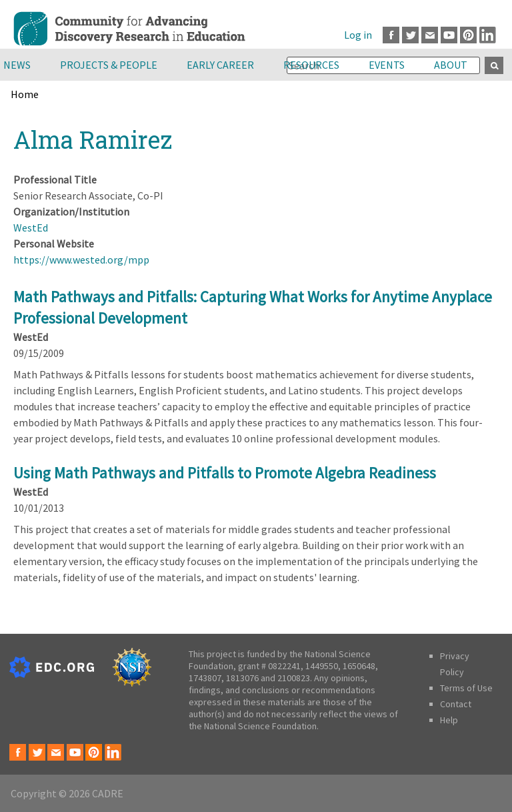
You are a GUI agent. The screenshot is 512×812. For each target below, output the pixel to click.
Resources (311, 65)
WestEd (31, 228)
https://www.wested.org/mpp (81, 260)
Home (25, 94)
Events (387, 65)
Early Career (220, 65)
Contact (456, 704)
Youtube (449, 35)
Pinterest (468, 35)
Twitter (410, 35)
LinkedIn (488, 35)
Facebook (391, 35)
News (17, 65)
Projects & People (109, 65)
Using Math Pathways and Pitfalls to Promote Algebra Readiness (225, 473)
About (451, 65)
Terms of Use (466, 688)
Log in (358, 35)
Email (430, 35)
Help (449, 720)
